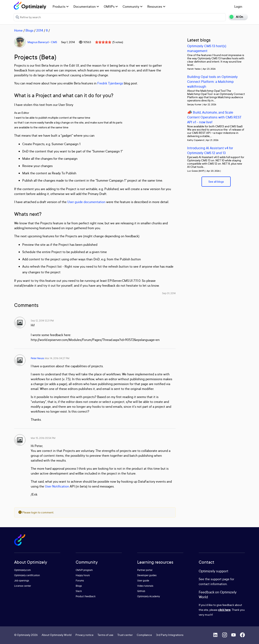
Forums (80, 581)
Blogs (29, 30)
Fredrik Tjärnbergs (110, 83)
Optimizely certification (27, 575)
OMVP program (84, 570)
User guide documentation (86, 202)
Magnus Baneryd (38, 42)
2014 (40, 30)
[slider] (103, 42)
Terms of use (105, 635)
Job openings (22, 581)
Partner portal (145, 570)
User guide (143, 581)
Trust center (125, 635)
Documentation (86, 6)
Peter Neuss (38, 358)
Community (133, 6)
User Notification (57, 486)
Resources (156, 6)
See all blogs (216, 181)
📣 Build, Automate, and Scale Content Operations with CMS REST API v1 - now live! (214, 117)
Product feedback (86, 596)
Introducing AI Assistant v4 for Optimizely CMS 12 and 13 (210, 150)
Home (18, 30)
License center (23, 586)
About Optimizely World (57, 635)
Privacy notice (84, 635)
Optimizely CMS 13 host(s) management (207, 48)
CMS (54, 42)
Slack (79, 591)
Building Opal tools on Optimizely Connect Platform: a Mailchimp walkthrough (212, 81)
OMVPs (111, 6)
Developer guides (147, 575)
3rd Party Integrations (170, 635)
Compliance (144, 635)
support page (220, 579)
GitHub (141, 591)
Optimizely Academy (149, 596)
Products (61, 6)
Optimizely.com (22, 570)
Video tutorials (145, 586)
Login (238, 6)
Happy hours (83, 575)
